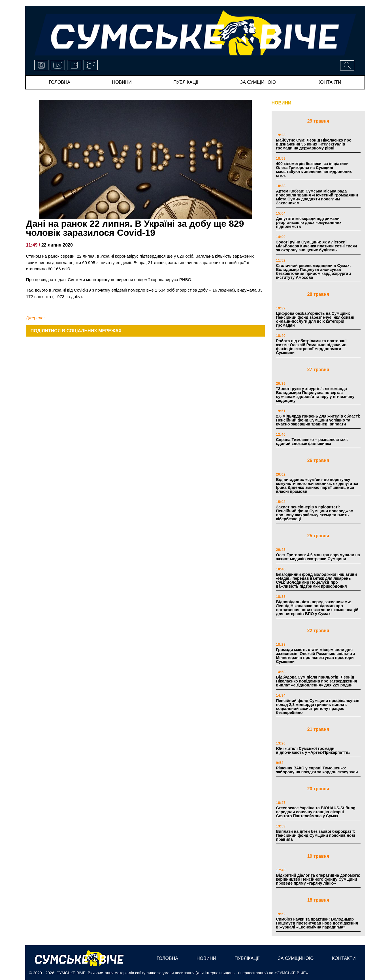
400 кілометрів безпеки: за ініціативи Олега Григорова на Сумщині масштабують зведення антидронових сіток (314, 170)
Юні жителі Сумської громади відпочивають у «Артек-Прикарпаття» (313, 750)
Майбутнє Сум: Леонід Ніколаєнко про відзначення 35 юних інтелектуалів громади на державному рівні (314, 144)
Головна (59, 82)
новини (122, 82)
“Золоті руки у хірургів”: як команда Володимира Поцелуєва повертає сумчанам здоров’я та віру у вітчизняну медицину (315, 395)
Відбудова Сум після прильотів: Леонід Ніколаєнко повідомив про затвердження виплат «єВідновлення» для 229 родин (317, 681)
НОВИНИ (282, 103)
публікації (186, 82)
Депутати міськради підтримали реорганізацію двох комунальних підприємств (309, 222)
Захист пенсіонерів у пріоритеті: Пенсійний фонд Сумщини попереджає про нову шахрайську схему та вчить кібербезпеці (315, 513)
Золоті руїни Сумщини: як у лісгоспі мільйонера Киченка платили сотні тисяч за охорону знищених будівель (317, 246)
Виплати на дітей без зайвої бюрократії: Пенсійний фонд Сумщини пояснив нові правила (316, 835)
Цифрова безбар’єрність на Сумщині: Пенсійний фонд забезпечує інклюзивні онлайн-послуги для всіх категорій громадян (315, 319)
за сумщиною (258, 82)
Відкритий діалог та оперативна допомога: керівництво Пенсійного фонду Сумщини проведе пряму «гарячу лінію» (318, 879)
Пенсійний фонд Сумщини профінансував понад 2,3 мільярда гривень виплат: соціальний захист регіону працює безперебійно (318, 707)
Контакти (329, 82)
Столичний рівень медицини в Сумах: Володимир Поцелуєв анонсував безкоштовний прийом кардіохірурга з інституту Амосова (314, 271)
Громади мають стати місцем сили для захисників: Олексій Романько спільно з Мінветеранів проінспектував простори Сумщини (316, 656)
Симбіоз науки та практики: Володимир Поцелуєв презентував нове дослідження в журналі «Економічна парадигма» (317, 923)
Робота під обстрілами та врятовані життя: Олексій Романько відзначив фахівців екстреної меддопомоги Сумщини (311, 347)
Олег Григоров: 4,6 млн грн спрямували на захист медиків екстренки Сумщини (318, 557)
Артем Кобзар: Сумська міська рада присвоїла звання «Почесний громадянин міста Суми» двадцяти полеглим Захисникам (317, 197)
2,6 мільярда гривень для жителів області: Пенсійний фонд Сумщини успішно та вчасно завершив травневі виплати (318, 420)
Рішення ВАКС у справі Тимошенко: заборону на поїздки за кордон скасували (317, 770)
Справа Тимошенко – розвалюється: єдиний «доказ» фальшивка (312, 442)
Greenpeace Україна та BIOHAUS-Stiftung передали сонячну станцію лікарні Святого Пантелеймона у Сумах (316, 812)
